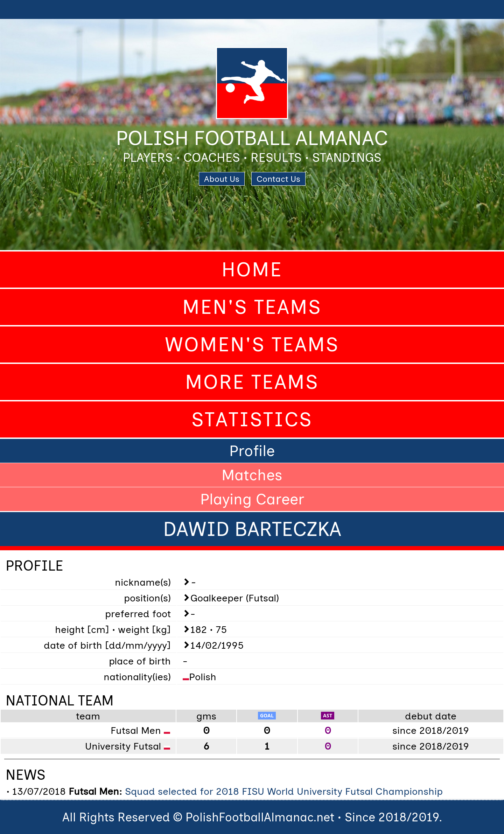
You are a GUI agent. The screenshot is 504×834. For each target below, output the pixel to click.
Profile (252, 451)
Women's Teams (252, 344)
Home (252, 270)
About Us (222, 179)
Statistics (252, 419)
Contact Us (278, 179)
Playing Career (252, 499)
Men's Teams (252, 307)
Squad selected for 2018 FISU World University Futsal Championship (284, 791)
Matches (252, 475)
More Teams (252, 382)
